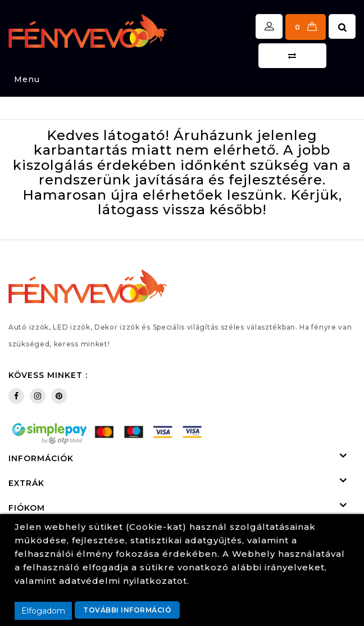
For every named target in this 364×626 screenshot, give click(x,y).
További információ (127, 610)
